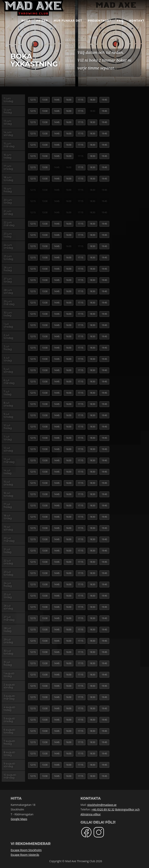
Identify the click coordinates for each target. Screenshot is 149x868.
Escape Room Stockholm (26, 850)
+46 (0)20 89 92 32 (103, 809)
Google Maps (19, 819)
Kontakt (137, 25)
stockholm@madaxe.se (102, 805)
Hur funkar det (68, 25)
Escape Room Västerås (25, 855)
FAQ (120, 25)
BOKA (26, 25)
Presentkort (100, 25)
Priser (42, 25)
